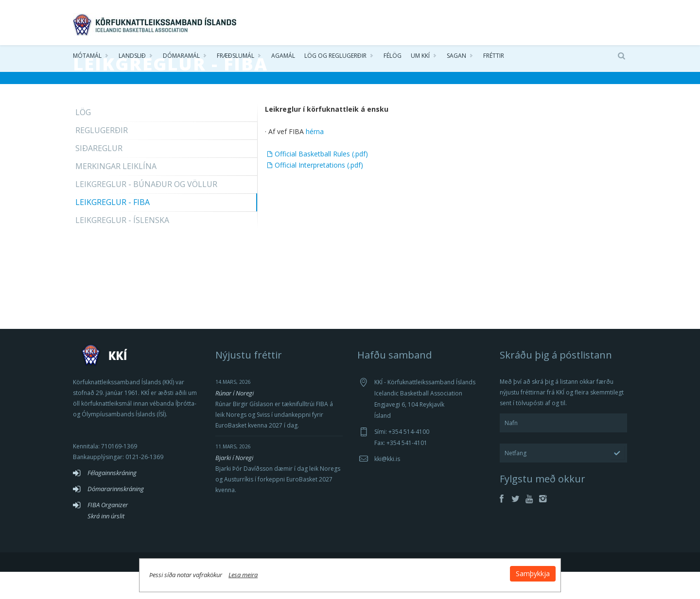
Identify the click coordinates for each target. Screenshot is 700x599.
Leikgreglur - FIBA (113, 229)
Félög (393, 58)
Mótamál (87, 58)
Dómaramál (181, 58)
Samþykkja (468, 571)
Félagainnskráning (112, 500)
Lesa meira (308, 572)
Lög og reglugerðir (335, 58)
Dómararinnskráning (116, 516)
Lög (83, 139)
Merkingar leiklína (116, 193)
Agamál (283, 58)
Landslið (132, 58)
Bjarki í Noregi (234, 485)
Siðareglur (99, 175)
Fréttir (494, 58)
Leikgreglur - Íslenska (122, 247)
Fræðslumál (236, 58)
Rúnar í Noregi (235, 420)
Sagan (456, 58)
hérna (315, 159)
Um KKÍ (420, 58)
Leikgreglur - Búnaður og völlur (146, 211)
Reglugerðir (102, 157)
